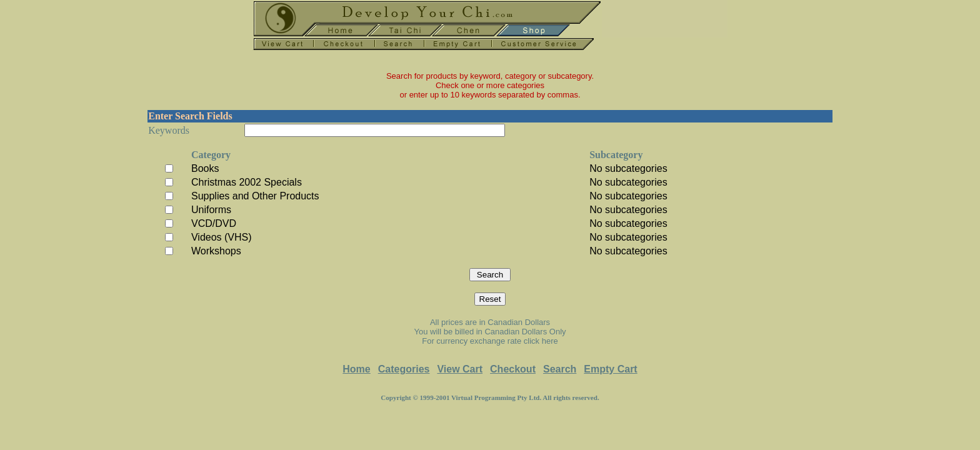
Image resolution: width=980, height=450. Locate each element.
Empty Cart (610, 369)
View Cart (460, 369)
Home (356, 369)
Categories (404, 369)
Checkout (513, 369)
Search (560, 369)
